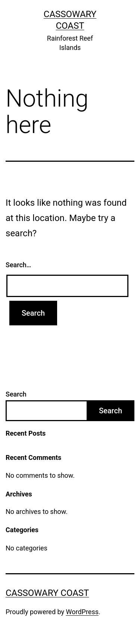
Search (16, 394)
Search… (18, 265)
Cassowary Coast (47, 593)
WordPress (82, 612)
